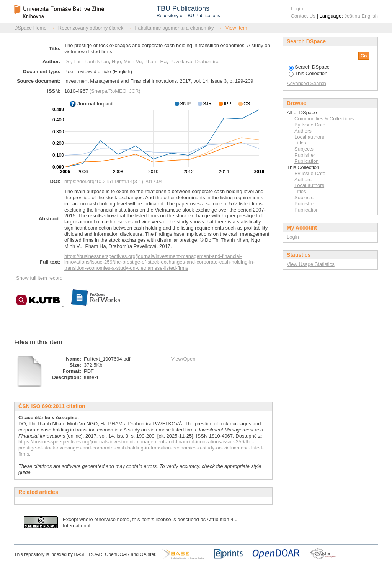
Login (297, 9)
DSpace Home (30, 28)
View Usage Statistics (311, 264)
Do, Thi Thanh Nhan (87, 62)
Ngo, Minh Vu (127, 62)
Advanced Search (306, 83)
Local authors (309, 137)
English (370, 16)
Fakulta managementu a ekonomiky (175, 28)
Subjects (304, 149)
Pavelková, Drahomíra (194, 62)
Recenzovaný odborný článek (91, 28)
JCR (134, 91)
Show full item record (39, 278)
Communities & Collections (324, 119)
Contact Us (303, 16)
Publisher (305, 155)
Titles (300, 143)
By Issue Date (310, 125)
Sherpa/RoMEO (109, 91)
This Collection (308, 73)
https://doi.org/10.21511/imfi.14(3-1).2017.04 (114, 181)
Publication (307, 161)
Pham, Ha (155, 62)
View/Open (183, 359)
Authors (303, 131)
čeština (352, 16)
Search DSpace (309, 67)
